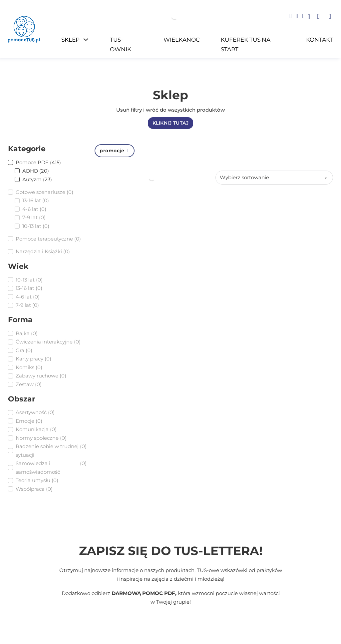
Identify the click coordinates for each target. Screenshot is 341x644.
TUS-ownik (121, 44)
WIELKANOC (182, 39)
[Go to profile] (309, 17)
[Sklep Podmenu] (86, 39)
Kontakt (320, 39)
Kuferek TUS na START (246, 44)
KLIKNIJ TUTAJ (171, 123)
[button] (318, 16)
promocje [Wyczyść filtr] (115, 151)
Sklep (70, 39)
